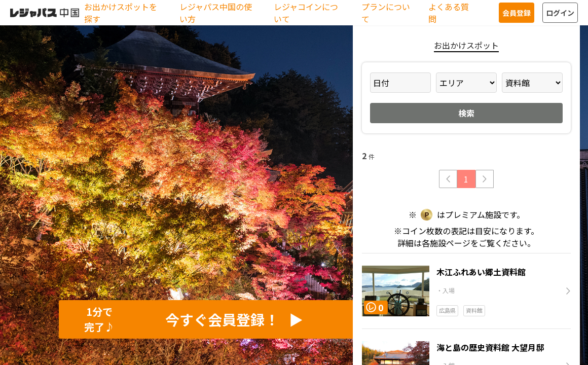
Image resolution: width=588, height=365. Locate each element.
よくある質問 (449, 13)
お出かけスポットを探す (121, 13)
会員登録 (517, 13)
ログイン (560, 13)
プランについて (386, 13)
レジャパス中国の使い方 (216, 13)
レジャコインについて (306, 13)
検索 (466, 113)
